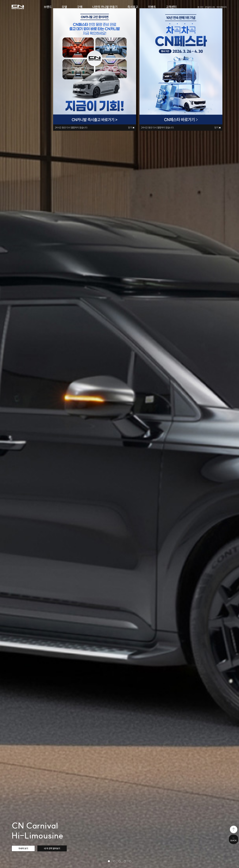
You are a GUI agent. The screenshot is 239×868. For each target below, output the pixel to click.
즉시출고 (133, 7)
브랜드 (48, 7)
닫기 (218, 128)
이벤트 (152, 7)
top (234, 829)
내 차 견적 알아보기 (52, 848)
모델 (64, 7)
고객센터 (171, 7)
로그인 (200, 7)
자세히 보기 (23, 848)
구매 (80, 7)
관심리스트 (210, 7)
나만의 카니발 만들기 (105, 7)
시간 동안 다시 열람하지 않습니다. (158, 128)
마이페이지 (222, 7)
